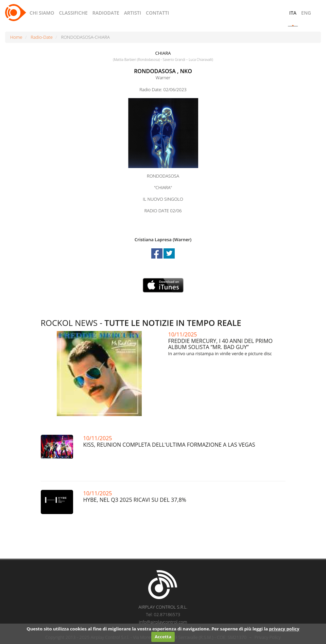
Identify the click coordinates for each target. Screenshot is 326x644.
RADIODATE (106, 13)
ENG (306, 13)
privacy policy (284, 629)
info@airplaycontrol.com (163, 622)
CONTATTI (157, 13)
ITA (293, 13)
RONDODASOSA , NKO (163, 71)
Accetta (163, 637)
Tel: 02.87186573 (163, 614)
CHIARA (163, 53)
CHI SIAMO (42, 13)
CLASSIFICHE (73, 13)
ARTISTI (133, 13)
